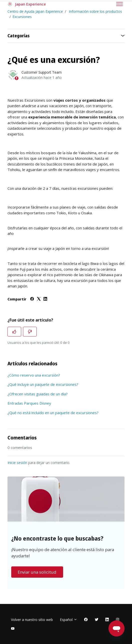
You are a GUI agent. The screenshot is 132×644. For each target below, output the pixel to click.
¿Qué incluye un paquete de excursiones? (43, 384)
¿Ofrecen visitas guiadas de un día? (38, 394)
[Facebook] (32, 299)
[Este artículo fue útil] (14, 332)
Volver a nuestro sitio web (32, 620)
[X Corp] (39, 299)
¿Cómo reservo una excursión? (34, 375)
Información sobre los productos (95, 11)
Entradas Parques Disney (29, 403)
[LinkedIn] (45, 299)
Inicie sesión (17, 463)
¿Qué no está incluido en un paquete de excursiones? (53, 413)
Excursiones (22, 17)
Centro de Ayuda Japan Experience (35, 11)
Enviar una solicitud (37, 572)
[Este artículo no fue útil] (30, 332)
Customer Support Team (42, 72)
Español (68, 620)
